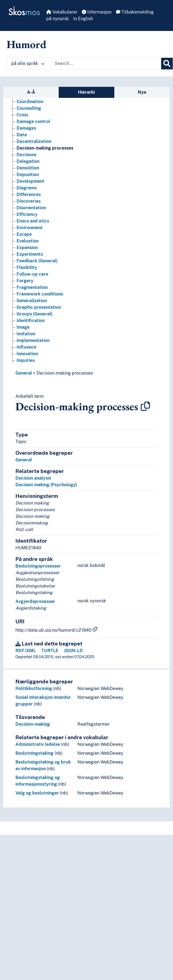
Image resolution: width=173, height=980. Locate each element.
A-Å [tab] (31, 92)
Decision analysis (33, 478)
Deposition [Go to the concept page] (28, 175)
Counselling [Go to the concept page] (29, 108)
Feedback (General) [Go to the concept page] (37, 261)
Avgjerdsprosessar (35, 601)
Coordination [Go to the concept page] (30, 102)
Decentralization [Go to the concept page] (34, 141)
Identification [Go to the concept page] (31, 321)
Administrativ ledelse (38, 744)
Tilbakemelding (135, 12)
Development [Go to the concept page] (30, 181)
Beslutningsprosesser (38, 566)
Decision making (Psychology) (46, 485)
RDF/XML (26, 651)
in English (83, 19)
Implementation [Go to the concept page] (33, 340)
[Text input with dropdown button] (106, 64)
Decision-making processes (65, 373)
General (24, 373)
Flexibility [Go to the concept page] (27, 267)
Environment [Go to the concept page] (30, 228)
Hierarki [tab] (86, 92)
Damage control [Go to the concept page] (33, 121)
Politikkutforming (34, 688)
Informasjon (97, 12)
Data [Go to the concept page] (22, 135)
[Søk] (167, 64)
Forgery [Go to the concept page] (25, 281)
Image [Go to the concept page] (23, 327)
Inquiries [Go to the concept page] (26, 360)
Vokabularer (62, 12)
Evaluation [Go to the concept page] (28, 241)
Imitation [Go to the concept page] (26, 334)
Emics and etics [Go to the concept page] (33, 221)
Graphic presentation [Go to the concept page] (39, 307)
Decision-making (33, 724)
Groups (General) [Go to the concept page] (34, 314)
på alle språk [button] (28, 63)
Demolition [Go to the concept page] (28, 168)
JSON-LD (73, 651)
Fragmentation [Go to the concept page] (32, 287)
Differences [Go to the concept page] (29, 194)
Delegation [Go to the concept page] (28, 161)
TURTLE (50, 651)
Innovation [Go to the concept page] (27, 354)
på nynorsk (58, 19)
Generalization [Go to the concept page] (32, 301)
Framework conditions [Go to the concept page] (40, 294)
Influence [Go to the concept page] (26, 347)
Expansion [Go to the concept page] (27, 248)
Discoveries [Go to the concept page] (29, 201)
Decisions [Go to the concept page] (26, 155)
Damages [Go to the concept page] (26, 128)
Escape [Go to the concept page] (24, 234)
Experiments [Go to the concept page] (30, 254)
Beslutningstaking (34, 753)
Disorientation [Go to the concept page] (31, 208)
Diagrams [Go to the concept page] (27, 188)
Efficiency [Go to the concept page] (27, 214)
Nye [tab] (142, 92)
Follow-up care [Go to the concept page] (32, 274)
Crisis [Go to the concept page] (22, 115)
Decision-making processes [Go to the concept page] (45, 148)
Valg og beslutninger (37, 793)
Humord (26, 44)
